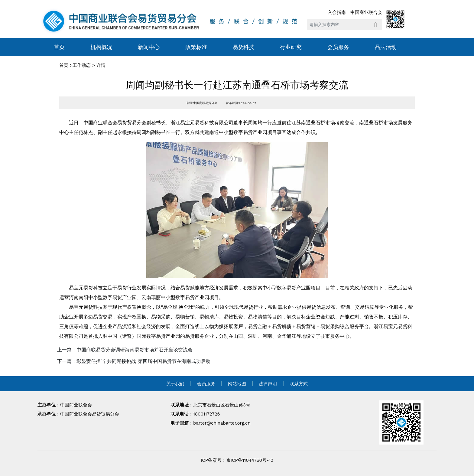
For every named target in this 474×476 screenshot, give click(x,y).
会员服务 (338, 47)
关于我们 (175, 384)
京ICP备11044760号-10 (250, 460)
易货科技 (243, 47)
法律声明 (268, 384)
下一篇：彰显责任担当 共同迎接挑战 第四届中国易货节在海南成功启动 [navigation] (134, 361)
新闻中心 (149, 47)
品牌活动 (386, 47)
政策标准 (196, 47)
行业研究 (291, 47)
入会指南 (337, 12)
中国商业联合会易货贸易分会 (90, 414)
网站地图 (237, 384)
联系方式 (299, 384)
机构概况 (101, 47)
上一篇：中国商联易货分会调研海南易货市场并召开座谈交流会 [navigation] (125, 350)
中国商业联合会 (366, 12)
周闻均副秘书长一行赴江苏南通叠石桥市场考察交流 (237, 85)
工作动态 (82, 65)
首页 (59, 47)
